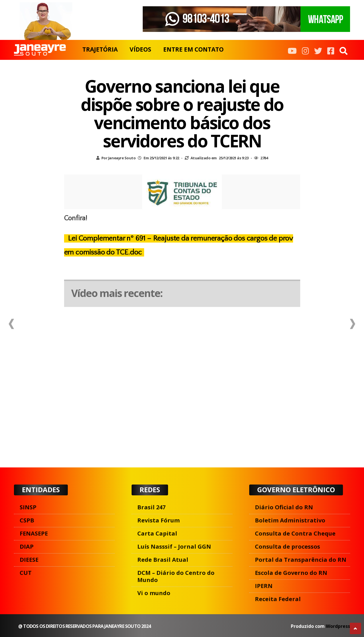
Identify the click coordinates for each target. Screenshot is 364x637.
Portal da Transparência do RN (301, 560)
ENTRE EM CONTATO (193, 49)
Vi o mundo (154, 593)
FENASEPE (34, 533)
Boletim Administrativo (290, 520)
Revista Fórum (159, 520)
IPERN (264, 586)
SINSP (28, 507)
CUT (26, 573)
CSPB (27, 520)
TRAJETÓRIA (100, 49)
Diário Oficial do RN (284, 507)
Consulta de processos (288, 547)
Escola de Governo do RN (291, 573)
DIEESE (29, 560)
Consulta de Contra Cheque (295, 533)
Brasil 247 (151, 507)
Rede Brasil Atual (163, 560)
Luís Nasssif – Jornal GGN (174, 547)
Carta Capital (157, 533)
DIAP (27, 547)
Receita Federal (278, 599)
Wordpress (338, 626)
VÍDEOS (140, 49)
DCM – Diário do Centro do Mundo (176, 576)
